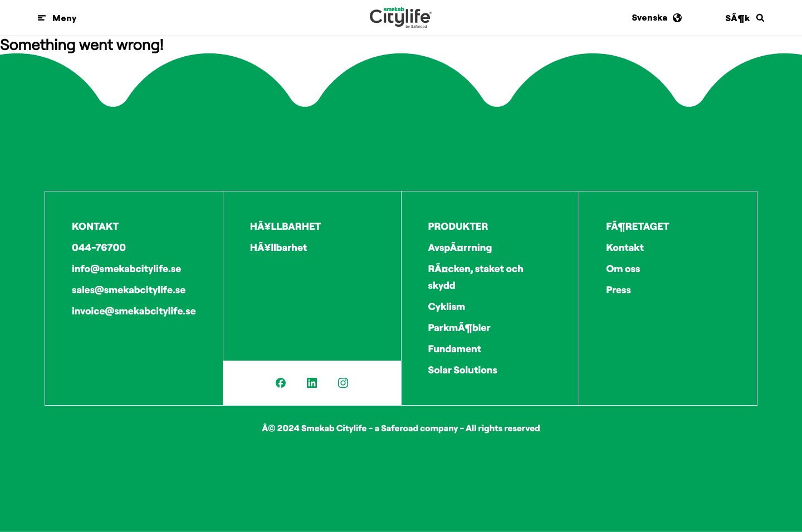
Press (618, 290)
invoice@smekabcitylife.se (134, 311)
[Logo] (401, 18)
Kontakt (625, 247)
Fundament (455, 349)
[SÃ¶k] (745, 18)
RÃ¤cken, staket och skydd (476, 277)
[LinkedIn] (312, 383)
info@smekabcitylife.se (126, 269)
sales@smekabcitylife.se (129, 290)
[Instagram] (343, 383)
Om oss (623, 269)
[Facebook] (281, 383)
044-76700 (99, 247)
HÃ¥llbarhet (279, 247)
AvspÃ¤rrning (460, 247)
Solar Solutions (463, 370)
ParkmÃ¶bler (459, 327)
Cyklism (447, 306)
